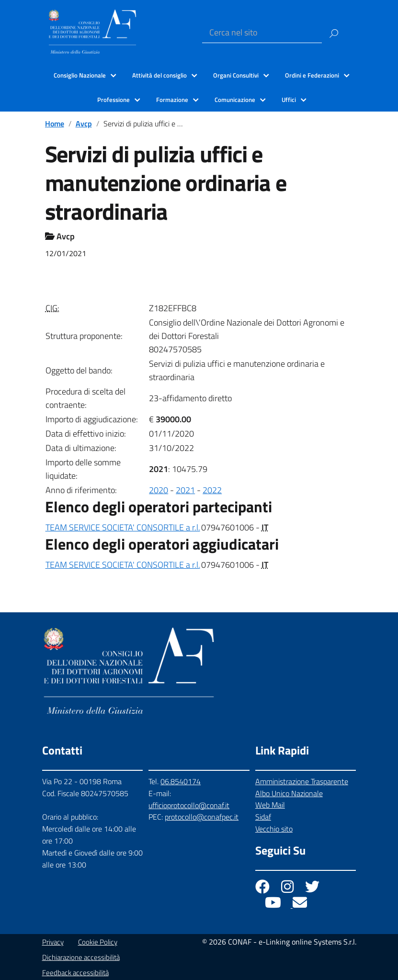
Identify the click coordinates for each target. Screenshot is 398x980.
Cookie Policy (98, 942)
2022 (212, 490)
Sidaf (263, 817)
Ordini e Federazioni (312, 75)
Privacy (53, 942)
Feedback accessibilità (75, 973)
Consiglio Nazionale (80, 75)
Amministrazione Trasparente (302, 781)
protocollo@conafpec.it (202, 817)
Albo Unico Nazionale (289, 793)
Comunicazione (235, 100)
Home (55, 124)
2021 (185, 490)
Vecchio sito (274, 829)
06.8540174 (181, 781)
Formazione (172, 100)
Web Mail (270, 805)
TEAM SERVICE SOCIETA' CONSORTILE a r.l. (123, 527)
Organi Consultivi (236, 75)
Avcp (84, 124)
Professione (114, 100)
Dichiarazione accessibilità (81, 957)
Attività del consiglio (159, 75)
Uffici (289, 100)
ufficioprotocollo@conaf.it (189, 805)
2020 (159, 490)
